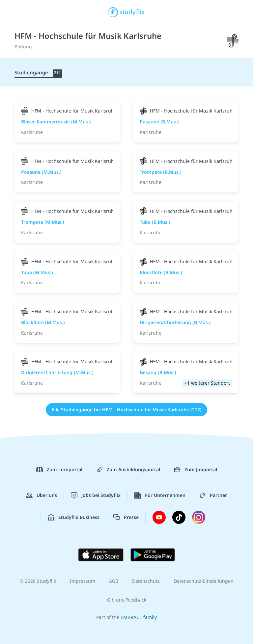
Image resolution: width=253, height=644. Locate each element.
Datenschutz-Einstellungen (204, 581)
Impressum (83, 581)
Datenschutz (146, 581)
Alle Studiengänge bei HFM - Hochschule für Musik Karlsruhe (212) (126, 410)
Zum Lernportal (59, 470)
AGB (114, 581)
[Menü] (15, 12)
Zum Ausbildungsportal (128, 470)
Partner (213, 495)
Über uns (42, 495)
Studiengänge (38, 73)
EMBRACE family (139, 617)
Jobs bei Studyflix (96, 495)
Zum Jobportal (196, 470)
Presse (126, 517)
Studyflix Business (74, 517)
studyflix (132, 12)
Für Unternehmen (160, 495)
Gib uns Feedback (127, 600)
